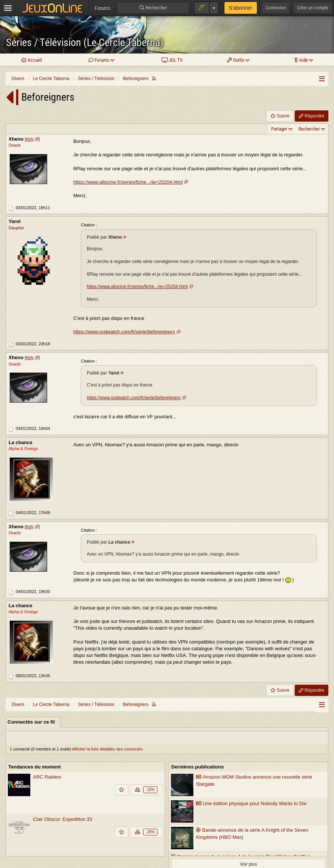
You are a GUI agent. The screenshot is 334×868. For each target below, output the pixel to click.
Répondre (312, 116)
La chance (21, 442)
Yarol (15, 222)
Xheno (16, 139)
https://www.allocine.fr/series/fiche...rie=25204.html (128, 182)
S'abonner (241, 8)
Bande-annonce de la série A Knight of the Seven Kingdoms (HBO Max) (252, 834)
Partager (279, 129)
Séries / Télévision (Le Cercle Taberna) (85, 42)
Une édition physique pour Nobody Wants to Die (251, 803)
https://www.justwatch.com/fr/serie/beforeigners (124, 332)
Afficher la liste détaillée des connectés (107, 749)
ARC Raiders (47, 777)
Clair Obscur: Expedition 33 (62, 819)
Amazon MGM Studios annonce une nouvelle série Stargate (254, 780)
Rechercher (309, 129)
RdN (30, 139)
